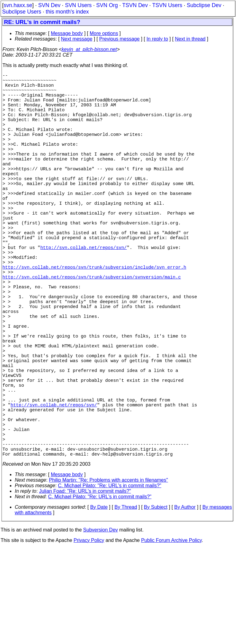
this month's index (67, 12)
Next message (77, 39)
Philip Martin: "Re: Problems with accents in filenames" (108, 576)
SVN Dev (49, 5)
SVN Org (107, 5)
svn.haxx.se (18, 5)
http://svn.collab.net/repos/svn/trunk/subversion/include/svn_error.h (94, 316)
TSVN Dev (135, 5)
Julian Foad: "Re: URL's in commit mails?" (85, 587)
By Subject (155, 603)
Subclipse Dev (204, 5)
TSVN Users (167, 5)
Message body (67, 33)
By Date (99, 603)
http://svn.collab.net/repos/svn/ (83, 291)
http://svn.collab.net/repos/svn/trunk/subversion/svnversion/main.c (92, 328)
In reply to (157, 39)
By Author (185, 603)
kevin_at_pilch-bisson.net (89, 49)
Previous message (120, 39)
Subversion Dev (101, 626)
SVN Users (78, 5)
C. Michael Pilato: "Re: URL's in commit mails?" (110, 581)
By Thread (126, 603)
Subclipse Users (22, 12)
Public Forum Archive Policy (171, 636)
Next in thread (190, 39)
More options (104, 33)
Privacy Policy (89, 636)
